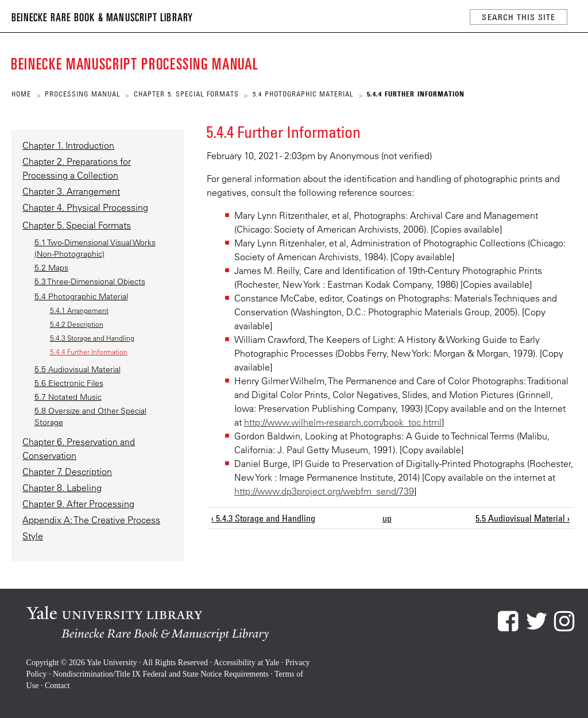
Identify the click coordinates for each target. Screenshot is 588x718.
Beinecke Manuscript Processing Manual (137, 63)
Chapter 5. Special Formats (186, 94)
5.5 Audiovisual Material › (523, 518)
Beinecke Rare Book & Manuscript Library (102, 17)
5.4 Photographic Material (303, 94)
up (387, 518)
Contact (57, 686)
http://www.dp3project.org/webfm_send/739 (324, 491)
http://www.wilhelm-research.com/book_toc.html (343, 422)
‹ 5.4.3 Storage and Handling (263, 518)
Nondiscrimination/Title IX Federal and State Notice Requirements (161, 674)
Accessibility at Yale (247, 663)
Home (21, 94)
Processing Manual (82, 94)
